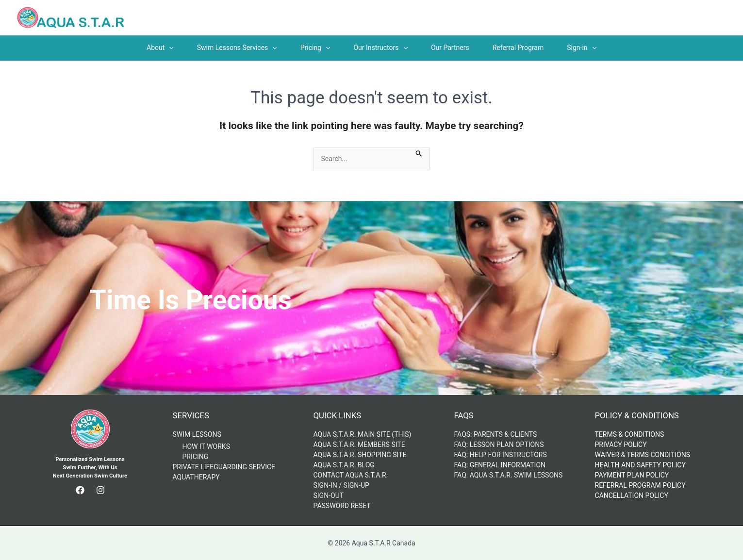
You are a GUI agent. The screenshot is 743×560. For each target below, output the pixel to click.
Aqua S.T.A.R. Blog (344, 465)
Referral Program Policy (640, 485)
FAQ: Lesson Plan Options (499, 445)
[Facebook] (80, 490)
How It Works (206, 446)
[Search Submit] (419, 153)
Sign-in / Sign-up (341, 485)
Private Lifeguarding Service (224, 467)
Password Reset (342, 506)
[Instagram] (100, 490)
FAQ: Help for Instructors (501, 455)
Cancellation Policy (632, 495)
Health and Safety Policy (640, 465)
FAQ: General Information (500, 465)
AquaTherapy (196, 477)
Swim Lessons (197, 434)
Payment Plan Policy (632, 475)
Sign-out (329, 495)
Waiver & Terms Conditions (643, 455)
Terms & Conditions (630, 434)
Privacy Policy (621, 445)
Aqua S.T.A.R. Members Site (359, 445)
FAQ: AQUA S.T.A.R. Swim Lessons (509, 475)
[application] (169, 48)
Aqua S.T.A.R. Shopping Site (360, 455)
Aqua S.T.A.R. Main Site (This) (363, 434)
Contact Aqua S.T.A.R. (351, 475)
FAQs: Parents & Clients (496, 434)
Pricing (196, 457)
